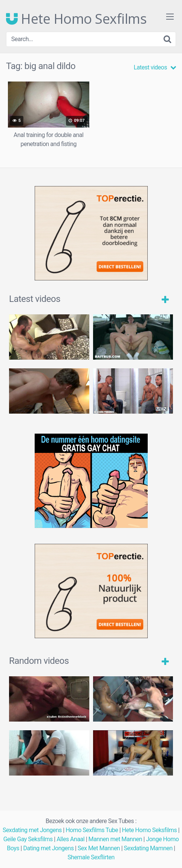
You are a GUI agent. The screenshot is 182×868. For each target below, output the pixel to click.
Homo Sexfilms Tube (92, 830)
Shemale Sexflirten (91, 857)
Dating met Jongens (48, 848)
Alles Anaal (70, 839)
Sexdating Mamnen (148, 848)
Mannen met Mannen (115, 839)
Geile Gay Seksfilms (28, 839)
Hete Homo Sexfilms (76, 19)
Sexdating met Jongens (32, 830)
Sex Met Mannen (99, 848)
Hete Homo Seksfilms (150, 830)
